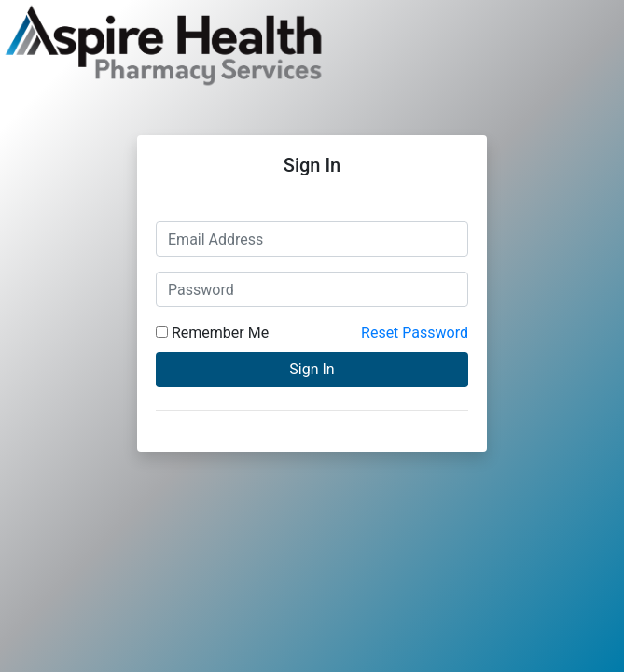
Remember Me (212, 333)
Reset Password (415, 333)
